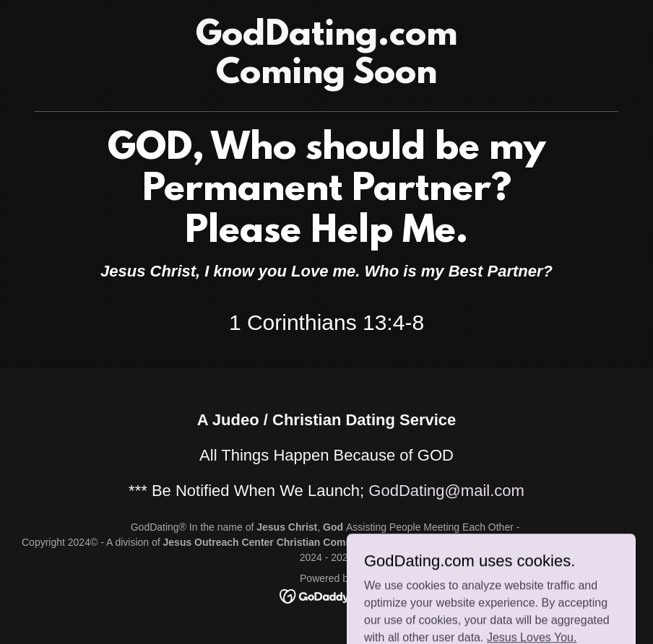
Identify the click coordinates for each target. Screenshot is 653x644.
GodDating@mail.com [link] (446, 491)
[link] (326, 79)
